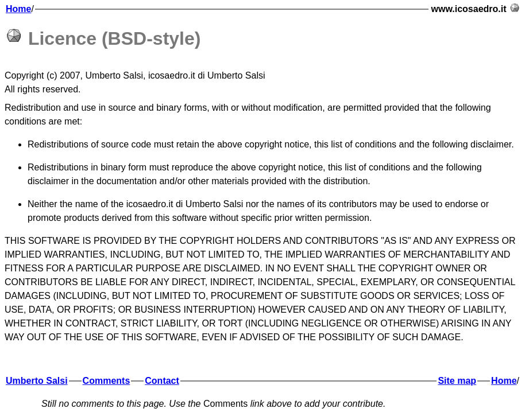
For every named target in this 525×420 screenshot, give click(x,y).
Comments (107, 381)
